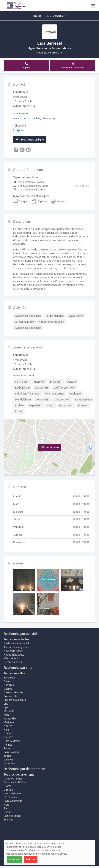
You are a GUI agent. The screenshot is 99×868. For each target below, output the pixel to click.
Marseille (9, 711)
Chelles (8, 689)
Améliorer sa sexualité (16, 643)
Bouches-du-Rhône (15, 782)
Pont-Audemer (12, 741)
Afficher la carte (49, 447)
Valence (8, 760)
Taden (7, 756)
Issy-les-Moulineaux (15, 700)
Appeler (19, 130)
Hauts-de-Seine (12, 793)
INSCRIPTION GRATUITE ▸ (50, 16)
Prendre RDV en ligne (30, 140)
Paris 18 (8, 737)
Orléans (8, 733)
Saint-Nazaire (12, 752)
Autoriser (14, 859)
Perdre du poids (13, 662)
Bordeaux (9, 678)
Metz (7, 715)
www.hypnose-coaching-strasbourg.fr (35, 118)
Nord (7, 805)
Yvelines (8, 820)
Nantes (8, 726)
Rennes (8, 745)
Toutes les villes (14, 673)
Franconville (11, 696)
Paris (7, 808)
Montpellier (10, 719)
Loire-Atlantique (13, 801)
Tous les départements (19, 775)
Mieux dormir (11, 658)
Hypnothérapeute (14, 655)
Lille (6, 704)
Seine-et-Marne (12, 816)
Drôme (8, 786)
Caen (7, 681)
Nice (6, 730)
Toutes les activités (16, 639)
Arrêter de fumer (13, 651)
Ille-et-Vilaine (11, 797)
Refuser (31, 859)
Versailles (9, 763)
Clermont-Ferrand (14, 692)
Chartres (9, 685)
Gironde (8, 790)
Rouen (7, 748)
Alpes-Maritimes (13, 779)
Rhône (7, 812)
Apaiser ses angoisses (16, 647)
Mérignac (9, 722)
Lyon (7, 707)
